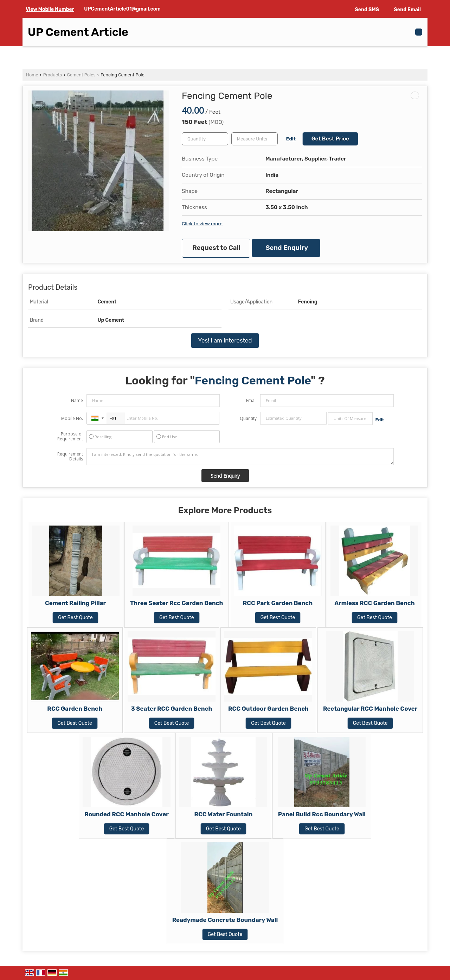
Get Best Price (330, 139)
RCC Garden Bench (75, 709)
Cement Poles (81, 75)
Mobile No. (72, 418)
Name (77, 400)
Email (251, 400)
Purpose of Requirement (70, 436)
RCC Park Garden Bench (278, 603)
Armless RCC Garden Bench (374, 603)
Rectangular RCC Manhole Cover (370, 709)
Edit (291, 139)
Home (32, 75)
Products (53, 75)
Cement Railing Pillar (75, 603)
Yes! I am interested (225, 340)
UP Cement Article (78, 32)
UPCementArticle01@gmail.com (122, 9)
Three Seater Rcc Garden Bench (177, 603)
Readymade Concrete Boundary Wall (225, 920)
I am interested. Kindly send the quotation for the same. (240, 457)
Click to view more (202, 224)
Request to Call (216, 248)
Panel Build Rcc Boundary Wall (322, 814)
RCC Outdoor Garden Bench (268, 709)
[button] (50, 9)
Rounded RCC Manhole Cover (127, 814)
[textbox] (255, 139)
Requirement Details (70, 457)
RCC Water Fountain (224, 814)
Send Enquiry (287, 248)
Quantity (248, 418)
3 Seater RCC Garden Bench (172, 709)
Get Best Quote (75, 618)
